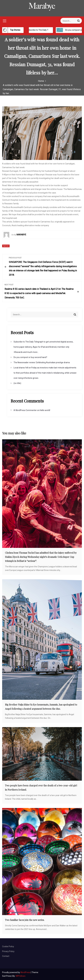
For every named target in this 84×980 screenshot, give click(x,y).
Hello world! (45, 410)
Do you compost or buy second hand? (30, 357)
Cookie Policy (8, 946)
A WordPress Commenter (25, 410)
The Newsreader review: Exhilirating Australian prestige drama (42, 362)
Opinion (6, 246)
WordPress (26, 972)
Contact (6, 956)
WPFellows (21, 976)
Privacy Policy (8, 951)
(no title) (17, 383)
